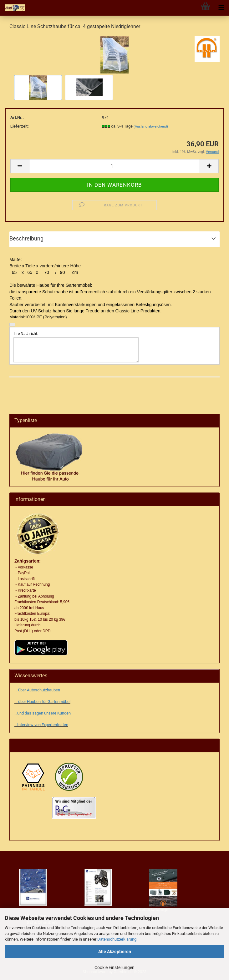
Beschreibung (26, 238)
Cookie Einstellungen (114, 967)
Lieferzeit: (20, 126)
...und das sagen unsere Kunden (43, 713)
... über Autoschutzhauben (37, 690)
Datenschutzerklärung (117, 939)
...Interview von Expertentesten (41, 725)
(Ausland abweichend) (151, 126)
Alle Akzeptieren (115, 952)
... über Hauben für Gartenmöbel (42, 702)
